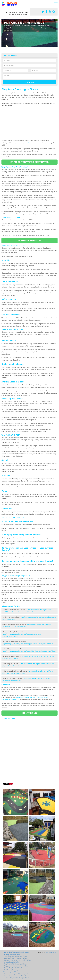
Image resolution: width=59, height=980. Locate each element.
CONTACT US (29, 713)
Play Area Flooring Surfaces (11, 954)
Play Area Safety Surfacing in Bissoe (15, 964)
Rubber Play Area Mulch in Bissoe (15, 968)
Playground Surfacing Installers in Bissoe (17, 966)
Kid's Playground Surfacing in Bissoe (15, 956)
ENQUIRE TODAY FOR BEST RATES (29, 162)
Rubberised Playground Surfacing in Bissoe (17, 974)
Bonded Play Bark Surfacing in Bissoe (16, 958)
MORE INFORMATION (29, 241)
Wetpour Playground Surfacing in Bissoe (17, 978)
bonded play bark (29, 143)
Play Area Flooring (51, 952)
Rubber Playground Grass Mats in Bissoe (17, 976)
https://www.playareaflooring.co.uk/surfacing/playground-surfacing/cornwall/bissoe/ (28, 644)
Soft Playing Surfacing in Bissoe (14, 970)
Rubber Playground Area (10, 972)
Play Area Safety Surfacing (11, 962)
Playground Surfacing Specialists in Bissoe (16, 952)
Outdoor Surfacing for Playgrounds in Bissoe (18, 960)
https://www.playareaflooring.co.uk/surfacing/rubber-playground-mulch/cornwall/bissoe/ (29, 651)
